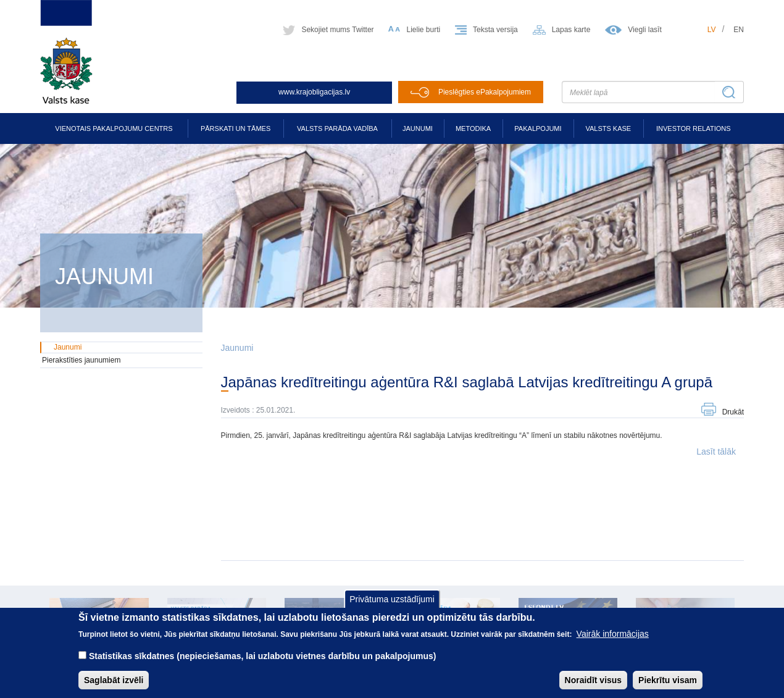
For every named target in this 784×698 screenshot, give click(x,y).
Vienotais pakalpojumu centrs (114, 128)
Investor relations (694, 128)
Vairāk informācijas (613, 643)
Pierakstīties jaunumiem (81, 360)
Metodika (473, 128)
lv (712, 30)
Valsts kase (608, 128)
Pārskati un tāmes (236, 128)
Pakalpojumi (538, 128)
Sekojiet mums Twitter (337, 30)
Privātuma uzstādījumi (392, 608)
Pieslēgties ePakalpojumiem (485, 92)
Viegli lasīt (644, 30)
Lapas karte (571, 30)
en (739, 30)
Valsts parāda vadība (337, 128)
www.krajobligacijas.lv (314, 92)
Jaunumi (418, 128)
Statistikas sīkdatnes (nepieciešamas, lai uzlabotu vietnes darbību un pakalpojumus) (263, 665)
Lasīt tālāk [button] (716, 452)
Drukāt (733, 412)
